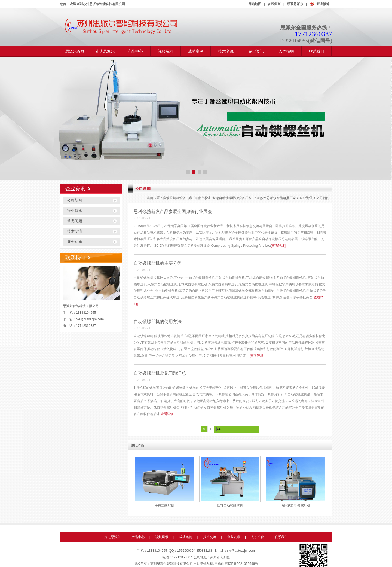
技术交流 (226, 51)
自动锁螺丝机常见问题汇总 (160, 373)
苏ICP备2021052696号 (242, 564)
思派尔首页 (75, 51)
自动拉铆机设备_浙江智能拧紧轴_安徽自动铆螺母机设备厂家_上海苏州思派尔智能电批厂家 (229, 198)
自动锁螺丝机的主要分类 (158, 263)
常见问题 (75, 221)
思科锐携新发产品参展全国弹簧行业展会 (173, 211)
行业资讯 (75, 211)
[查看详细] (278, 246)
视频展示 (166, 51)
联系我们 (317, 51)
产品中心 (135, 51)
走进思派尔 (105, 51)
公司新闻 (75, 200)
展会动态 (75, 242)
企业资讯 (256, 51)
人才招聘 (286, 51)
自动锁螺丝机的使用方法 (158, 321)
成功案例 (196, 51)
